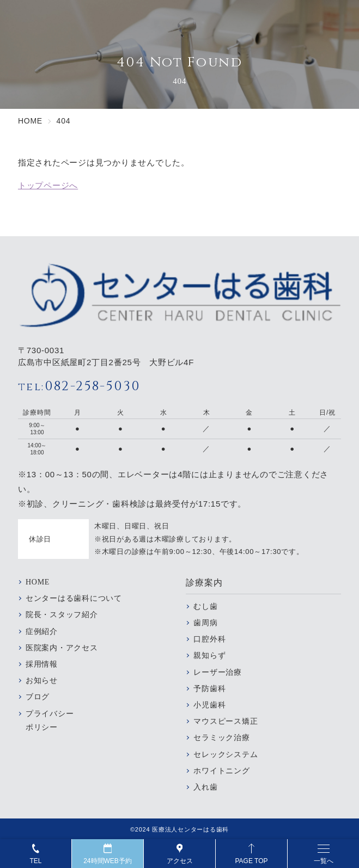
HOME (38, 582)
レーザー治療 (218, 672)
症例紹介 (42, 632)
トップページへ (48, 185)
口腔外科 (209, 639)
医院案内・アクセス (62, 648)
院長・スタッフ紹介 (62, 615)
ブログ (38, 697)
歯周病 (205, 623)
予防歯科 (209, 689)
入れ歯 (205, 787)
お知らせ (42, 681)
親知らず (209, 655)
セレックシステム (226, 755)
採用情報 (42, 664)
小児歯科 (209, 705)
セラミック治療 (221, 738)
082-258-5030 (79, 386)
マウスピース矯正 (226, 721)
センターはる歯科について (74, 598)
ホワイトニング (221, 771)
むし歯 (205, 607)
